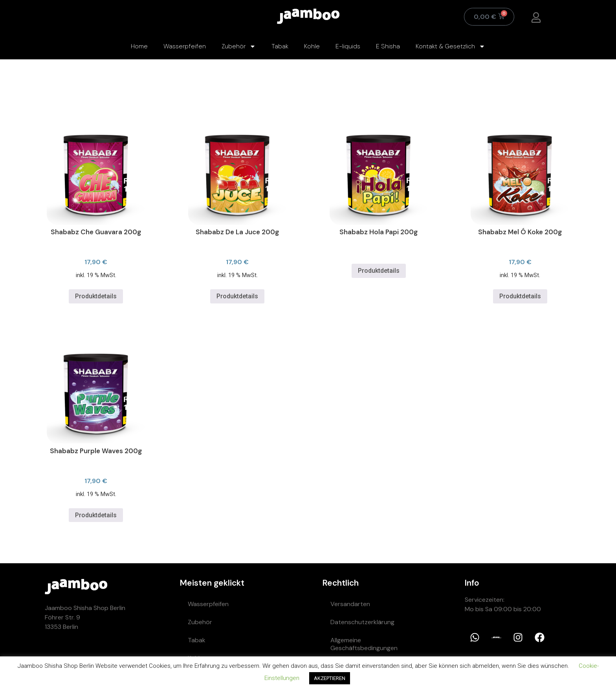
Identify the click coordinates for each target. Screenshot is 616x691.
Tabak (280, 46)
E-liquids (348, 46)
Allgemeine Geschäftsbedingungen (364, 644)
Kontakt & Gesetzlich (450, 46)
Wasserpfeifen (185, 46)
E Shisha (388, 46)
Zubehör (239, 46)
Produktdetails (96, 296)
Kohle (312, 46)
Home (139, 46)
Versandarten (350, 604)
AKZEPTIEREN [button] (330, 678)
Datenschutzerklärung (362, 622)
